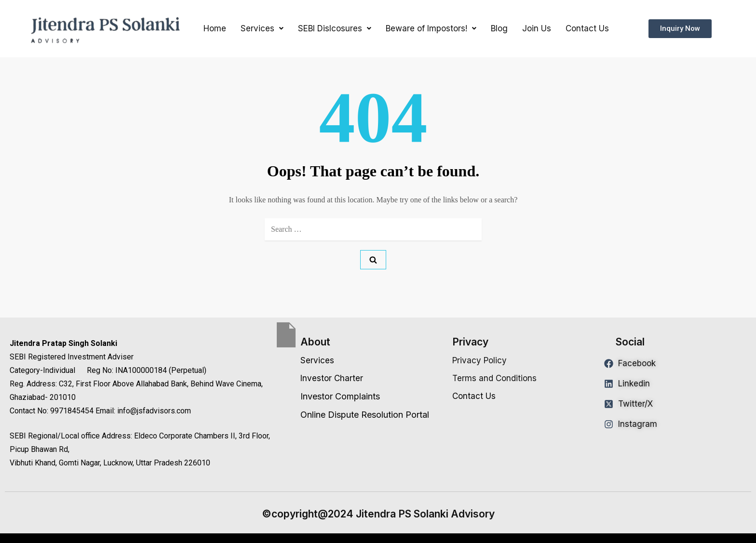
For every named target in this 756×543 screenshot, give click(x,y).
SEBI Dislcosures (335, 28)
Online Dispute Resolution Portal (365, 415)
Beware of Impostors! (431, 28)
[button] (262, 29)
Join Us (537, 28)
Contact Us (587, 28)
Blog (499, 28)
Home (215, 28)
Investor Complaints (340, 396)
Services (262, 28)
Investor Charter (332, 378)
